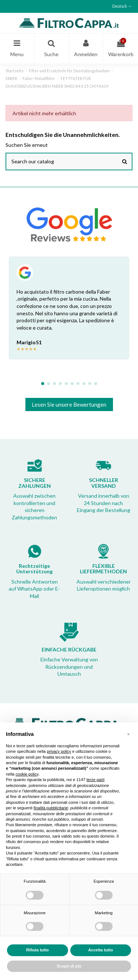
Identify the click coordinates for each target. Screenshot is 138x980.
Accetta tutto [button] (101, 950)
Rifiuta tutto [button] (38, 950)
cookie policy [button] (27, 774)
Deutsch (123, 6)
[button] (128, 734)
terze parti (95, 780)
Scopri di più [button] (69, 966)
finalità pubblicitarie (51, 808)
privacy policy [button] (59, 751)
